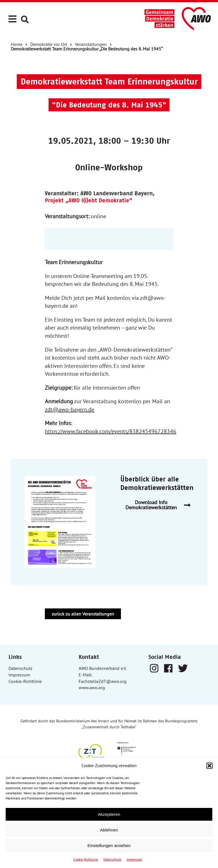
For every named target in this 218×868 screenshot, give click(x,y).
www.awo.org (92, 687)
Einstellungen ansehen (109, 845)
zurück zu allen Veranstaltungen (83, 614)
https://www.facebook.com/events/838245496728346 (111, 431)
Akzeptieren (109, 814)
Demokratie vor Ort (49, 44)
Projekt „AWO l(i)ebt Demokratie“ (89, 200)
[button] (209, 766)
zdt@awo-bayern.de (70, 409)
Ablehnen (109, 830)
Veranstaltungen (91, 44)
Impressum (134, 859)
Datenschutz (112, 859)
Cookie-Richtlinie (86, 859)
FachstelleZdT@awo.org (103, 681)
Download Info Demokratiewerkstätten (160, 505)
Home (17, 44)
